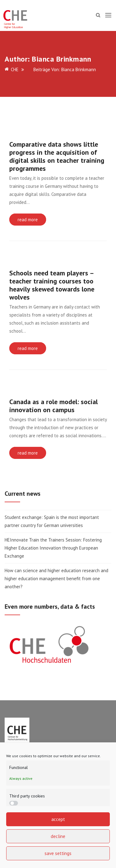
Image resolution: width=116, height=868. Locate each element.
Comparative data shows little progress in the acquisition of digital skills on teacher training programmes (57, 156)
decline (58, 836)
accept (58, 819)
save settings (58, 853)
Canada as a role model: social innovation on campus (54, 406)
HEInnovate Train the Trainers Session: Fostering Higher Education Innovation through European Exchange (53, 548)
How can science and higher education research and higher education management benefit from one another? (56, 579)
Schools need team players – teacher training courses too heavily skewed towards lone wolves (52, 285)
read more (28, 220)
